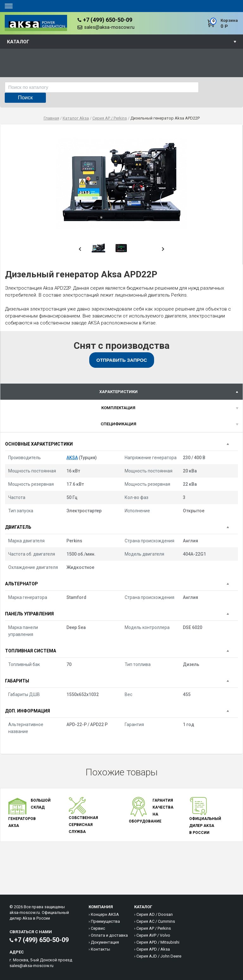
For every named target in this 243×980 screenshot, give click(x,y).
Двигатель (18, 527)
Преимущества (105, 921)
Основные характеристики (39, 444)
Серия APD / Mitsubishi (158, 942)
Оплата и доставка (109, 935)
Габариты (17, 681)
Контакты (100, 949)
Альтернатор (22, 584)
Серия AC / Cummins (156, 921)
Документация (105, 942)
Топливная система (31, 651)
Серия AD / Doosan (155, 914)
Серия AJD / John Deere (159, 956)
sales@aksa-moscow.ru (109, 27)
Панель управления (29, 614)
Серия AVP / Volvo (153, 935)
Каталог (18, 42)
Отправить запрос (122, 360)
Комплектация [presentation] (118, 408)
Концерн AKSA (105, 914)
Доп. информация (28, 711)
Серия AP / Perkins (154, 928)
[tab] (121, 392)
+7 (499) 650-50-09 (108, 20)
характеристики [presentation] (118, 392)
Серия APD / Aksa (153, 949)
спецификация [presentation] (118, 424)
